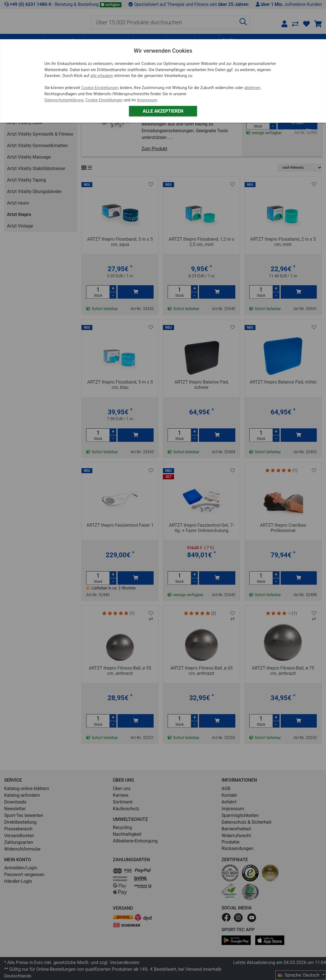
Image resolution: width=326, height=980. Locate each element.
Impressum (147, 100)
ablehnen (253, 88)
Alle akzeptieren (163, 111)
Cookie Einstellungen (100, 88)
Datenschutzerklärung (64, 100)
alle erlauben (102, 76)
